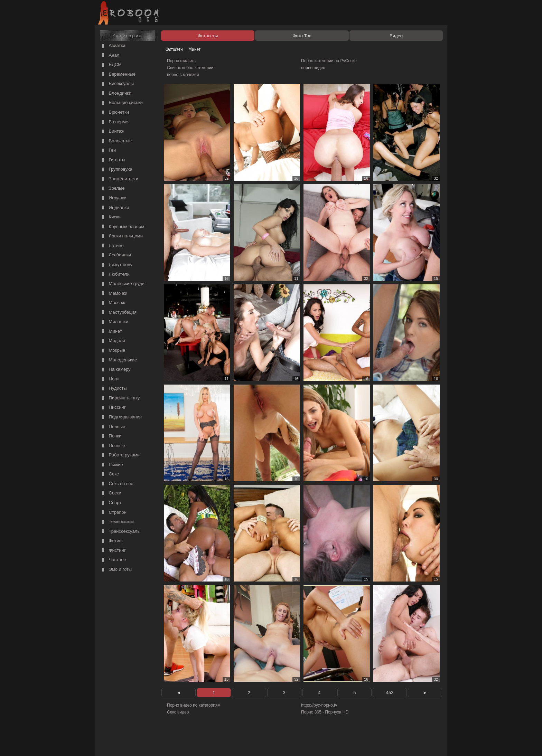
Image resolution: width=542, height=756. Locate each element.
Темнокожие (118, 522)
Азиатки (113, 46)
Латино (112, 246)
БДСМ (111, 65)
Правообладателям (160, 743)
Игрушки (114, 198)
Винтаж (112, 131)
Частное (113, 560)
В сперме (114, 122)
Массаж (113, 303)
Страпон (114, 513)
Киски (111, 217)
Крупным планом (122, 227)
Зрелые (113, 188)
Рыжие (112, 465)
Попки (111, 436)
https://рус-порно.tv (319, 705)
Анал (110, 55)
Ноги (110, 379)
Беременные (118, 74)
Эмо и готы (116, 570)
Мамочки (114, 294)
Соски (111, 493)
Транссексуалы (121, 532)
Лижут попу (116, 265)
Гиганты (113, 160)
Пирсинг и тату (120, 398)
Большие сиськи (122, 103)
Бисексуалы (117, 84)
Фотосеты (172, 49)
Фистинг (113, 551)
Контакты (216, 743)
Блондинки (116, 93)
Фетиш (112, 541)
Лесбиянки (116, 255)
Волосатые (116, 141)
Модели (113, 341)
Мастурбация (119, 313)
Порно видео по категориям (194, 705)
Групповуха (116, 169)
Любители (115, 275)
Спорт (111, 503)
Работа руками (120, 455)
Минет (111, 332)
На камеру (116, 370)
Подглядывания (121, 417)
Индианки (115, 208)
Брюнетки (115, 112)
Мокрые (113, 351)
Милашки (114, 322)
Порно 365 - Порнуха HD (325, 712)
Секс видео (178, 712)
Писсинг (113, 408)
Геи (108, 150)
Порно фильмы (182, 61)
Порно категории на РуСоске (329, 61)
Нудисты (114, 389)
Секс (110, 474)
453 (390, 693)
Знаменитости (119, 179)
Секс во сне (117, 484)
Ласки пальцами (122, 236)
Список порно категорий (190, 68)
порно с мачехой (183, 75)
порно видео (313, 68)
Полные (113, 427)
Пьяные (113, 446)
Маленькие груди (123, 284)
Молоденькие (119, 360)
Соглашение (193, 743)
